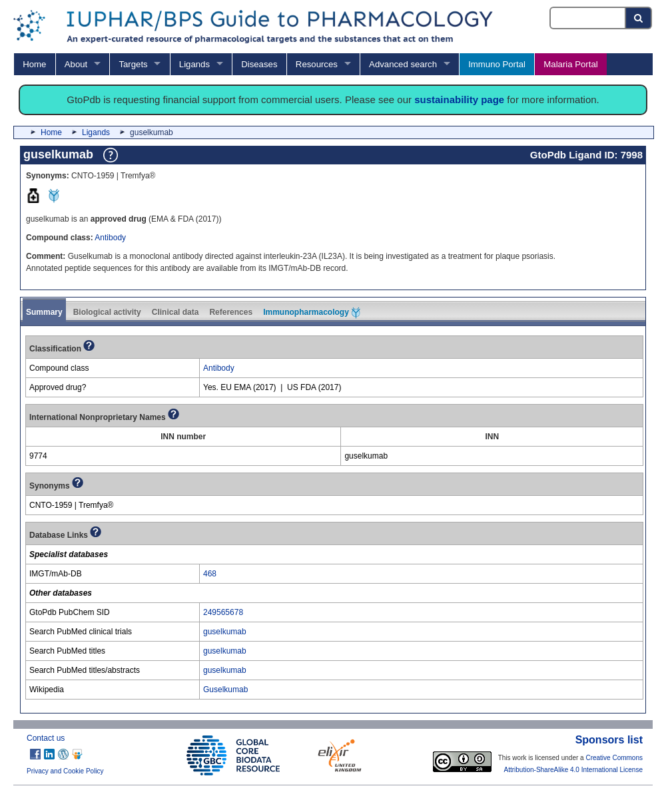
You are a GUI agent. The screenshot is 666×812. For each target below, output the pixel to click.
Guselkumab (225, 690)
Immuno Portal (497, 64)
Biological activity (107, 312)
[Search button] (639, 18)
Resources (317, 64)
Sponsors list (609, 740)
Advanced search (403, 64)
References (231, 312)
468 (210, 574)
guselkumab (225, 632)
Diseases (259, 64)
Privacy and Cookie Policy (65, 771)
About (76, 64)
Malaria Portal (570, 64)
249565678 (223, 612)
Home (34, 64)
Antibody (110, 238)
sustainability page (459, 100)
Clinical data (175, 312)
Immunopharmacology (312, 313)
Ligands (194, 64)
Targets (133, 64)
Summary (44, 312)
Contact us (46, 738)
